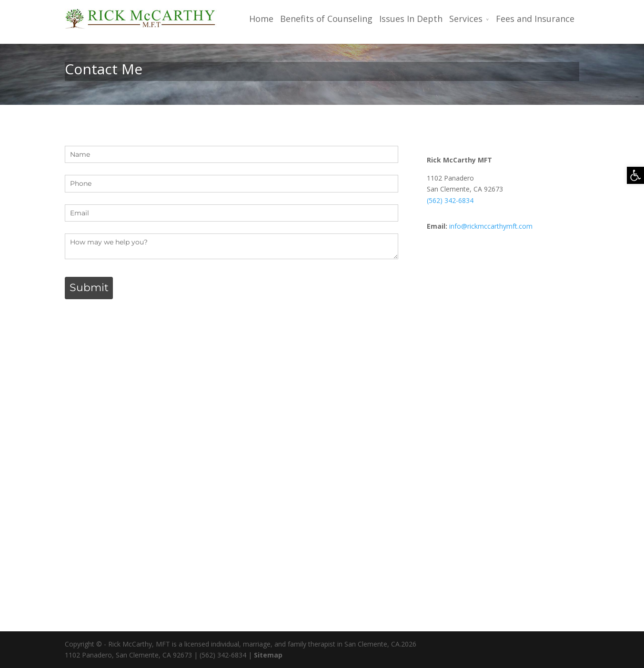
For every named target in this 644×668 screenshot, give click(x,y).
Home (261, 19)
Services (466, 19)
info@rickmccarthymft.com (491, 226)
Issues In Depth (411, 19)
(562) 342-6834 (450, 200)
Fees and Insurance (535, 19)
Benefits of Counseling (326, 19)
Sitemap (268, 655)
